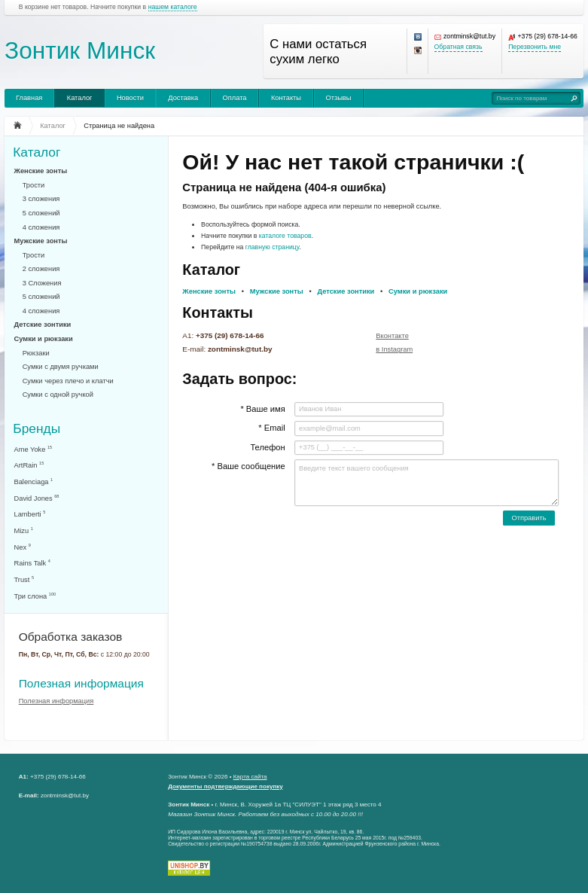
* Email (271, 428)
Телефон (267, 447)
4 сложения (41, 227)
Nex (23, 547)
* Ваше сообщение (248, 466)
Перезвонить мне (535, 47)
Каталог (80, 98)
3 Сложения (42, 283)
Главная (29, 98)
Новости (130, 98)
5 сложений (41, 213)
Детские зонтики (43, 325)
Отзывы (338, 98)
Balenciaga (34, 482)
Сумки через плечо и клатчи (68, 381)
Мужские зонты (41, 241)
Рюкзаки (36, 353)
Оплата (235, 98)
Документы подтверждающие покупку (225, 786)
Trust (24, 579)
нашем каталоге (173, 7)
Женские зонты (41, 171)
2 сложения (41, 269)
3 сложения (41, 199)
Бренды (37, 428)
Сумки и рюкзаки (44, 339)
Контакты (286, 98)
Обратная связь (459, 47)
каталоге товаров (285, 236)
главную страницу (273, 247)
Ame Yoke (34, 449)
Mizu (24, 530)
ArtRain (29, 465)
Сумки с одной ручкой (58, 395)
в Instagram (394, 349)
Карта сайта (250, 777)
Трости (34, 185)
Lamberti (30, 514)
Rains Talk (32, 563)
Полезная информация (81, 683)
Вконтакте (392, 336)
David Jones (37, 498)
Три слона (35, 596)
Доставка (183, 98)
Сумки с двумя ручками (61, 367)
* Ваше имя (262, 409)
